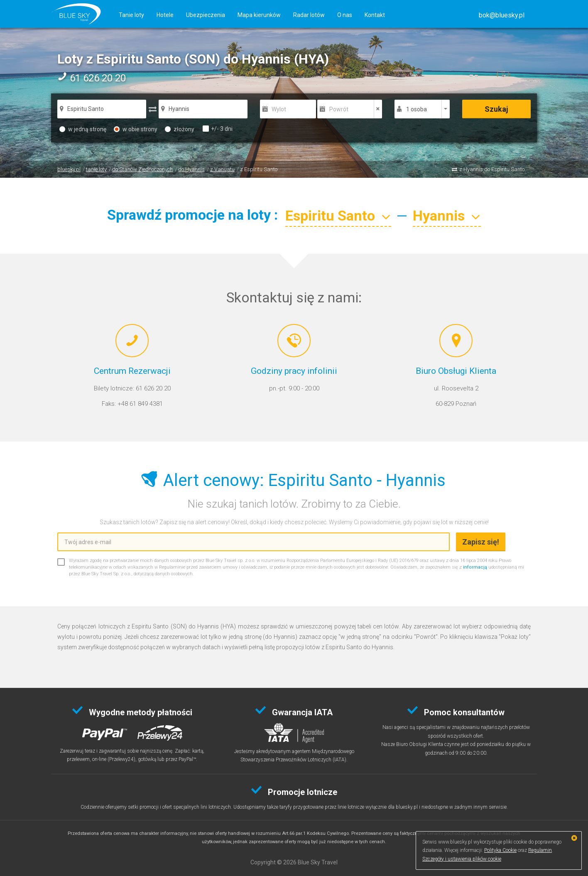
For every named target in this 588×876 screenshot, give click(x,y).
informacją (475, 567)
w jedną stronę (83, 129)
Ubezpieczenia (206, 15)
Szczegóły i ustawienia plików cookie (462, 859)
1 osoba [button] (416, 109)
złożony (180, 129)
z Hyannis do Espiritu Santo (492, 169)
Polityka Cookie (500, 850)
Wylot (279, 109)
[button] (502, 15)
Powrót (339, 109)
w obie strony (136, 129)
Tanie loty (131, 15)
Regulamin (540, 850)
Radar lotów (309, 15)
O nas (345, 15)
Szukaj (496, 109)
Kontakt (375, 15)
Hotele (165, 15)
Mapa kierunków (259, 15)
